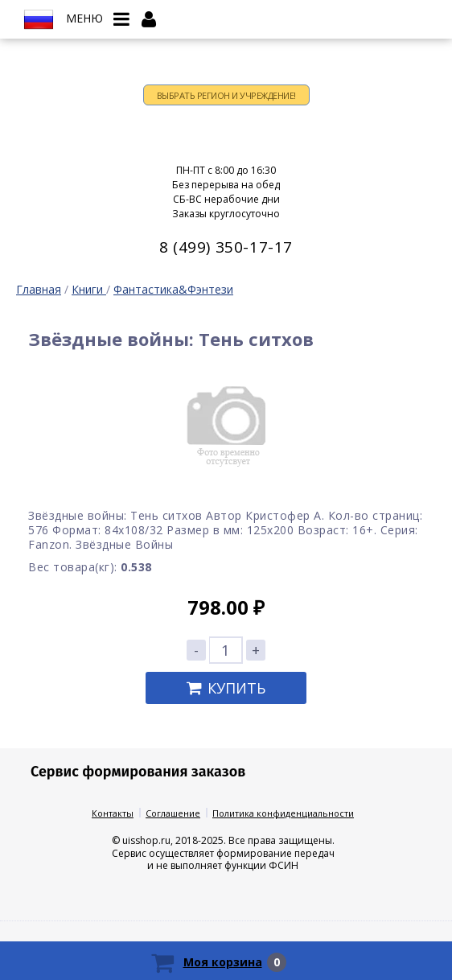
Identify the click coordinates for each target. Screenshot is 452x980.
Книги (89, 289)
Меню (84, 19)
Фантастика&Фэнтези (173, 289)
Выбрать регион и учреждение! (226, 95)
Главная (39, 289)
